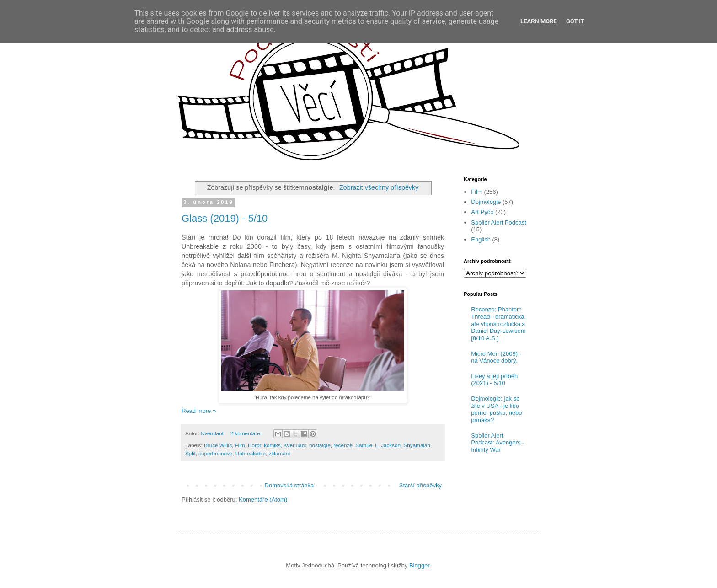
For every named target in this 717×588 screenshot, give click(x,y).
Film (240, 445)
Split (190, 453)
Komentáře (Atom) (263, 500)
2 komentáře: (247, 433)
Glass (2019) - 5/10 (225, 218)
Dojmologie (486, 202)
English (481, 239)
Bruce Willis (218, 445)
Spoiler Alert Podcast (499, 222)
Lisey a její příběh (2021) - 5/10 (494, 380)
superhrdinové (215, 453)
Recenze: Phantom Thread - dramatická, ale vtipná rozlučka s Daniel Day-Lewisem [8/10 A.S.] (498, 323)
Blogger (419, 565)
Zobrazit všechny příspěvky (379, 187)
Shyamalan (417, 445)
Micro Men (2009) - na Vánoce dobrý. (496, 357)
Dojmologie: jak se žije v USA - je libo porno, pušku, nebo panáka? (496, 409)
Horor (254, 445)
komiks (272, 445)
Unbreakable (251, 453)
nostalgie (320, 445)
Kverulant (295, 445)
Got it (575, 21)
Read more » (199, 411)
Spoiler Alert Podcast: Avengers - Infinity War (498, 443)
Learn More (539, 21)
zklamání (280, 453)
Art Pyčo (482, 212)
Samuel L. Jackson (378, 445)
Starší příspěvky (420, 485)
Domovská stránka (289, 485)
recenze (343, 445)
